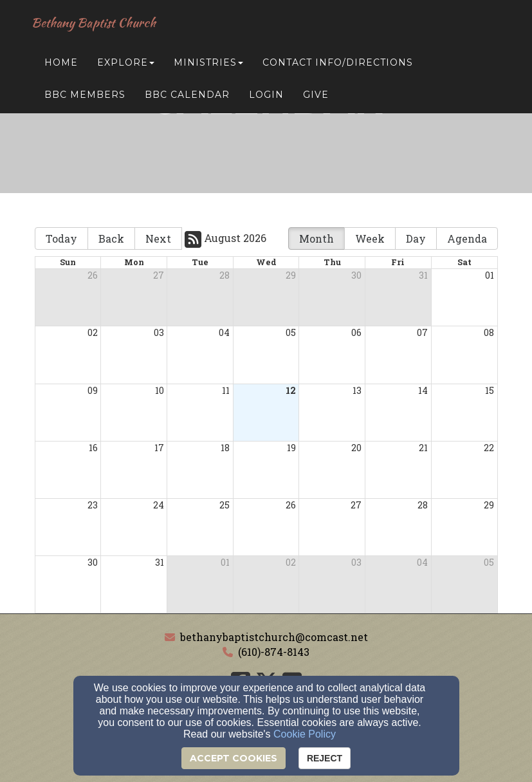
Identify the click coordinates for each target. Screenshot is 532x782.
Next (158, 238)
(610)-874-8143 (274, 652)
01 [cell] (490, 275)
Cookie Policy (305, 734)
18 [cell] (225, 448)
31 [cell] (423, 275)
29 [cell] (291, 275)
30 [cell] (356, 275)
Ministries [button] (208, 66)
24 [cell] (159, 505)
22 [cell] (489, 448)
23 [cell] (93, 505)
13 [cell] (357, 390)
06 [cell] (356, 332)
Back (111, 238)
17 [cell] (159, 448)
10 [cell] (160, 390)
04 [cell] (224, 332)
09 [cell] (93, 390)
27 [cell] (159, 275)
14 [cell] (423, 390)
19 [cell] (291, 448)
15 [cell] (490, 390)
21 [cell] (423, 448)
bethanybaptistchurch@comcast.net (274, 637)
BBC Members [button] (85, 98)
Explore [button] (126, 66)
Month (316, 238)
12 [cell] (291, 390)
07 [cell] (422, 332)
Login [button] (266, 98)
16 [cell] (93, 448)
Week (370, 238)
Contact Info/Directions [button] (338, 66)
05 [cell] (291, 332)
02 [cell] (93, 332)
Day (416, 238)
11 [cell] (226, 390)
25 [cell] (225, 505)
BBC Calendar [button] (187, 98)
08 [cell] (489, 332)
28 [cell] (225, 275)
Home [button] (61, 66)
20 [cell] (356, 448)
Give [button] (316, 98)
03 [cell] (159, 332)
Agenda (467, 238)
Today (61, 238)
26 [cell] (93, 275)
